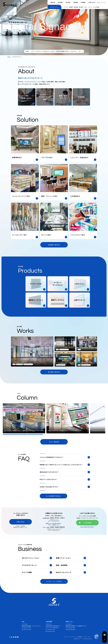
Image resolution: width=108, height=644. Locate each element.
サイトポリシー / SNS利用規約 (76, 637)
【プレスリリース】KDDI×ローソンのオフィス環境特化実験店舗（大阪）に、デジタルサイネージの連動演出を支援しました (56, 52)
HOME (9, 57)
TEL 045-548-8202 (70, 628)
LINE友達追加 (87, 523)
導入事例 (68, 2)
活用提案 (71, 7)
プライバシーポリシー (87, 637)
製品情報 (60, 2)
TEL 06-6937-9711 (50, 630)
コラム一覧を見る (54, 442)
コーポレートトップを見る (54, 581)
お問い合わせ (92, 2)
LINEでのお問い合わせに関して (87, 527)
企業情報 (76, 2)
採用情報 (83, 2)
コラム (98, 2)
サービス (66, 7)
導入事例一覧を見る (54, 372)
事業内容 (53, 2)
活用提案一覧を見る (54, 245)
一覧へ (80, 51)
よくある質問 (96, 7)
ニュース (103, 2)
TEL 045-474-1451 (26, 628)
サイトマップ (66, 637)
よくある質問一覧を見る (53, 496)
